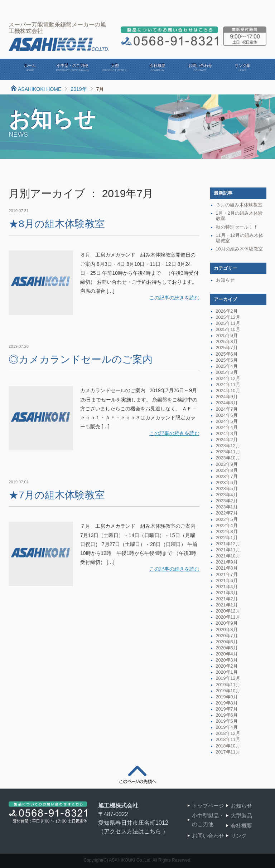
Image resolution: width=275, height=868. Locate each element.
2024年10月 (228, 391)
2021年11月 (228, 550)
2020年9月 (227, 623)
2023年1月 (227, 507)
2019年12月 (228, 678)
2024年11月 (228, 385)
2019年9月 (227, 697)
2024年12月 (228, 379)
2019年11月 (228, 685)
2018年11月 (228, 740)
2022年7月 (227, 513)
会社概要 (157, 68)
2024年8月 (227, 403)
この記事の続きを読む (174, 298)
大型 (115, 68)
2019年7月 (227, 709)
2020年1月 (227, 672)
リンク (239, 836)
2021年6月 (227, 581)
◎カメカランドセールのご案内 (81, 359)
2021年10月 (228, 556)
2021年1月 (227, 605)
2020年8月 (227, 630)
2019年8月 (227, 703)
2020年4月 (227, 654)
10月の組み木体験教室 (239, 249)
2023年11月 (228, 452)
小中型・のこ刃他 (73, 68)
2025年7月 (227, 348)
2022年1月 (227, 538)
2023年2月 (227, 501)
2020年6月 (227, 642)
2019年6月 (227, 715)
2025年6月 (227, 354)
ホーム (30, 68)
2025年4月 (227, 366)
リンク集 (243, 68)
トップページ (208, 806)
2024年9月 (227, 397)
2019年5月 (227, 721)
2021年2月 (227, 599)
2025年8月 (227, 342)
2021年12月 (228, 544)
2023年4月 (227, 495)
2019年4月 (227, 727)
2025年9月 (227, 336)
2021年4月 (227, 587)
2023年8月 (227, 470)
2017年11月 (228, 752)
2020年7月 (227, 636)
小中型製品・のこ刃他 (208, 820)
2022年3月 (227, 532)
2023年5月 (227, 489)
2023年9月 (227, 464)
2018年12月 (228, 733)
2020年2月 (227, 666)
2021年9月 (227, 562)
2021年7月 (227, 575)
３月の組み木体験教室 (239, 205)
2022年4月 (227, 526)
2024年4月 (227, 428)
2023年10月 (228, 458)
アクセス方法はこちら (132, 831)
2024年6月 (227, 415)
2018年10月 (228, 746)
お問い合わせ (200, 68)
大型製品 (241, 816)
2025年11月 (228, 323)
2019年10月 (228, 691)
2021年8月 (227, 568)
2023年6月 (227, 483)
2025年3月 (227, 372)
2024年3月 (227, 434)
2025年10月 (228, 330)
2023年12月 (228, 446)
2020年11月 (228, 617)
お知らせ (225, 280)
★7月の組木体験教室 (57, 495)
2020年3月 (227, 660)
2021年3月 (227, 593)
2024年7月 (227, 409)
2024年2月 (227, 440)
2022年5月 (227, 520)
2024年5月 (227, 421)
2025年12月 (228, 317)
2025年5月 (227, 360)
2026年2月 (227, 311)
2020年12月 (228, 611)
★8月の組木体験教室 (57, 224)
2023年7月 (227, 477)
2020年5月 (227, 648)
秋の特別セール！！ (237, 227)
